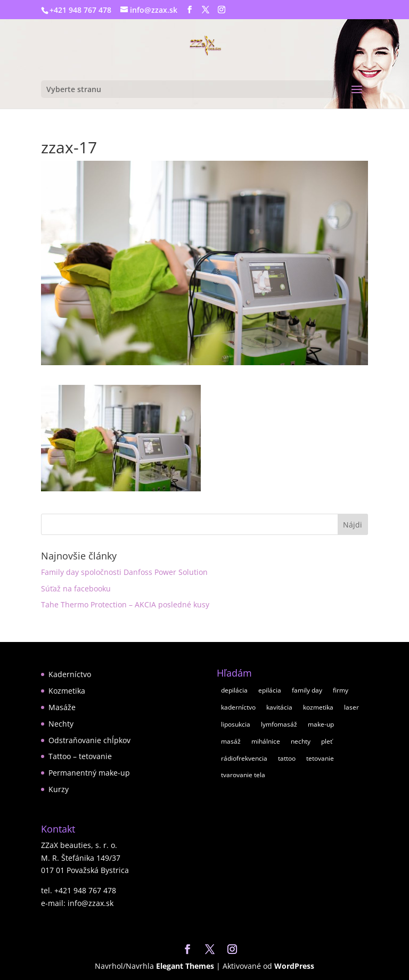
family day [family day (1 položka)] (307, 690)
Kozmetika (67, 691)
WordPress (294, 966)
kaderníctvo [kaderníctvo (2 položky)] (238, 707)
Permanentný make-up (89, 773)
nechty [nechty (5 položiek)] (301, 741)
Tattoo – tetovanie (80, 756)
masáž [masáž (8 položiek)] (231, 741)
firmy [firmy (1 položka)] (341, 690)
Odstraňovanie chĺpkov (89, 740)
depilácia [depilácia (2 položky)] (234, 690)
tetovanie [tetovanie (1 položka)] (320, 758)
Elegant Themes (185, 966)
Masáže (62, 707)
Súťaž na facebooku (76, 588)
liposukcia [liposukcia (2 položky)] (236, 724)
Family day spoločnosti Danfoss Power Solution (124, 572)
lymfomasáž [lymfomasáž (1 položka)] (279, 724)
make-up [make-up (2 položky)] (321, 724)
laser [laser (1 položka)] (351, 707)
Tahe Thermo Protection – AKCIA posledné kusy (125, 604)
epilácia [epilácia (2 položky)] (270, 690)
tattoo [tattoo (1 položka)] (287, 758)
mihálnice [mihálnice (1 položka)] (266, 741)
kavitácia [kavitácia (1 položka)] (279, 707)
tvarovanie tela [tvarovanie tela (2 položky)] (243, 775)
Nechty (61, 724)
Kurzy (59, 789)
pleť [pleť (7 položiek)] (327, 741)
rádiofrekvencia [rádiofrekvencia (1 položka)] (244, 758)
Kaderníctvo (70, 674)
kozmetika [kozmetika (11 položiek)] (318, 707)
